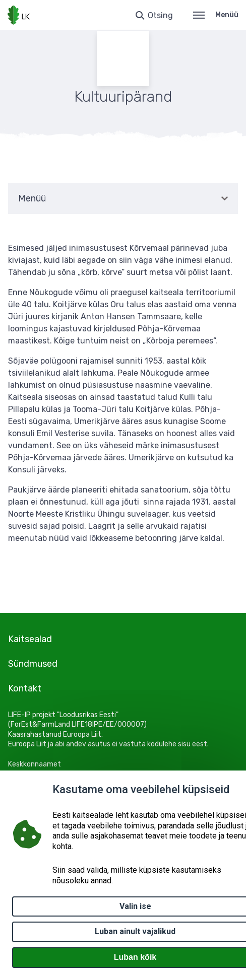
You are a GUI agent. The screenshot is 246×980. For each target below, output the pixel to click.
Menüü (216, 15)
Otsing (160, 15)
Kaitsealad (30, 639)
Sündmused (33, 664)
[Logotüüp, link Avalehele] (19, 15)
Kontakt (25, 688)
